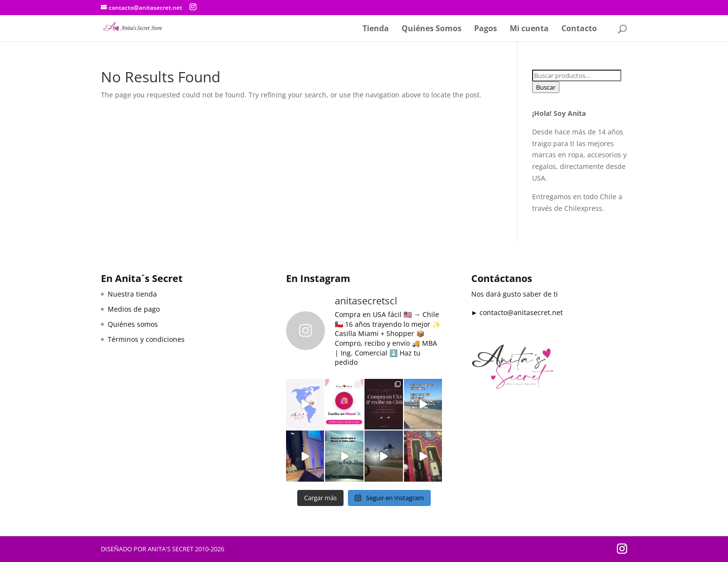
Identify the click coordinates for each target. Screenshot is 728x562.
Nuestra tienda (132, 294)
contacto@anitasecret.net (521, 312)
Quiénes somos (133, 324)
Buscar (546, 87)
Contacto (579, 29)
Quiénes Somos (431, 29)
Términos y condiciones (146, 339)
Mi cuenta (529, 29)
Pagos (486, 29)
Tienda (376, 29)
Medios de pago (134, 309)
